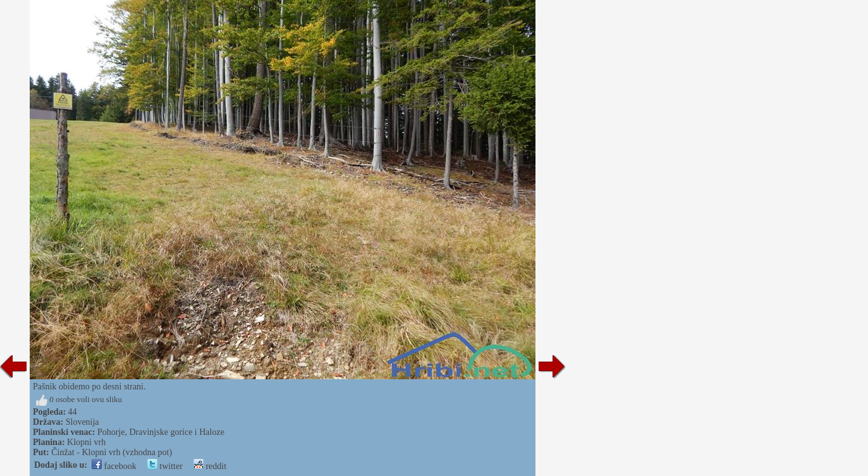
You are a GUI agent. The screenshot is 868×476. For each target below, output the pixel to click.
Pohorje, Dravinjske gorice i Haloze (161, 432)
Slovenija (83, 422)
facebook (114, 466)
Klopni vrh (86, 442)
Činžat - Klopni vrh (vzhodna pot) (112, 452)
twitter (165, 466)
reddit (210, 466)
